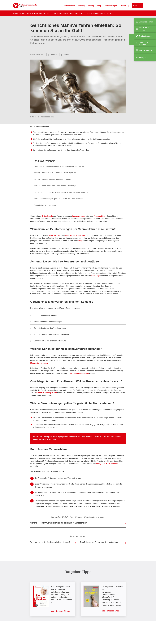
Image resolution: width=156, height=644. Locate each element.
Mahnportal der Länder (39, 363)
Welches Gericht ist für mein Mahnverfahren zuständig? (55, 186)
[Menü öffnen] (137, 6)
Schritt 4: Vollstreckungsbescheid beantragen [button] (50, 335)
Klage (80, 241)
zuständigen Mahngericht (79, 373)
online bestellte (54, 236)
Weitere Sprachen (146, 50)
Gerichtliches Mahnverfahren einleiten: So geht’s (53, 179)
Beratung (82, 6)
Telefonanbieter (100, 216)
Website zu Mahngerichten (47, 393)
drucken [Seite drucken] (54, 55)
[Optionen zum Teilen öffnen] (65, 55)
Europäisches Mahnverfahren (45, 205)
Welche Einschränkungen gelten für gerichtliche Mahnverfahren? (59, 199)
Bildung (91, 6)
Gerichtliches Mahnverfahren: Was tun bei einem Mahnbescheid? (59, 523)
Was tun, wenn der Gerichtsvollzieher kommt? (50, 542)
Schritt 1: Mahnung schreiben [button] (43, 316)
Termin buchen (69, 6)
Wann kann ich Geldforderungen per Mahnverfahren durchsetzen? (59, 166)
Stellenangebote (142, 58)
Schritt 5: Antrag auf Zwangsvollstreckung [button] (48, 341)
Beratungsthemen (146, 22)
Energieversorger (79, 216)
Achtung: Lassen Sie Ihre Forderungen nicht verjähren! (55, 173)
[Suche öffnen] (129, 6)
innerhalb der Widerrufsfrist (75, 236)
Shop (99, 6)
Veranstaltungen (111, 6)
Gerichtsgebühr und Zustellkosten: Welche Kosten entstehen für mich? (61, 192)
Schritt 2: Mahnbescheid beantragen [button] (46, 322)
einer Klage (95, 276)
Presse (123, 6)
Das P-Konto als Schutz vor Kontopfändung (99, 542)
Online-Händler (47, 216)
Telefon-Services (145, 36)
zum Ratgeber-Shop (60, 611)
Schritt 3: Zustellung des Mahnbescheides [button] (48, 328)
